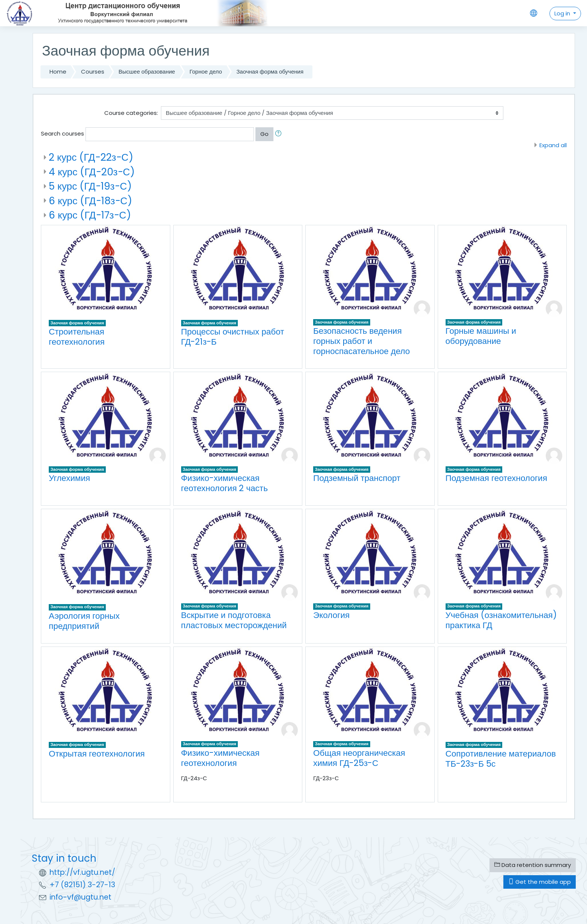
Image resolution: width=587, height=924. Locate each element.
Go (264, 134)
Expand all (553, 145)
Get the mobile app (540, 882)
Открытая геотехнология (97, 754)
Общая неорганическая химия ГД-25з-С (359, 758)
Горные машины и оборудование (481, 336)
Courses (93, 72)
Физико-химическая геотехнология (221, 758)
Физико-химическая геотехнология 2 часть (224, 483)
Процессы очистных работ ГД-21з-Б (233, 337)
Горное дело (206, 72)
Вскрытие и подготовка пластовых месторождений (234, 620)
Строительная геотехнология (77, 337)
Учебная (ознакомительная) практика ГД (501, 620)
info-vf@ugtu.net (80, 897)
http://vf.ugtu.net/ (82, 872)
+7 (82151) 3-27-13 (82, 885)
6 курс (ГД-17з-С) (90, 215)
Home (58, 72)
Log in (563, 13)
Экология (331, 615)
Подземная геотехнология (496, 478)
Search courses (62, 133)
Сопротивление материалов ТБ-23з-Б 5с (501, 759)
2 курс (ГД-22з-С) (91, 157)
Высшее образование (147, 72)
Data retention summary (533, 865)
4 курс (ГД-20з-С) (92, 172)
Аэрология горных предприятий (84, 621)
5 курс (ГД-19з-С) (90, 186)
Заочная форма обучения (270, 72)
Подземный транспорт (357, 478)
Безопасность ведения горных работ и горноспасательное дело (362, 341)
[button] (280, 134)
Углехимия (69, 478)
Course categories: (131, 113)
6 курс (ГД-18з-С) (90, 201)
